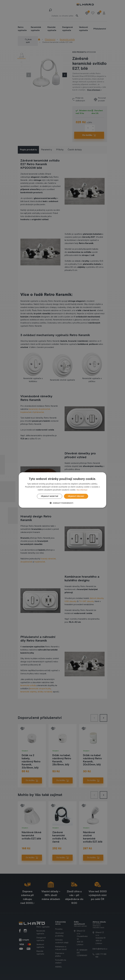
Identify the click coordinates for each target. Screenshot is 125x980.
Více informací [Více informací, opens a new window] (82, 490)
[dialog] (62, 490)
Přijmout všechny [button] (76, 496)
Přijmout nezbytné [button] (50, 496)
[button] (63, 503)
